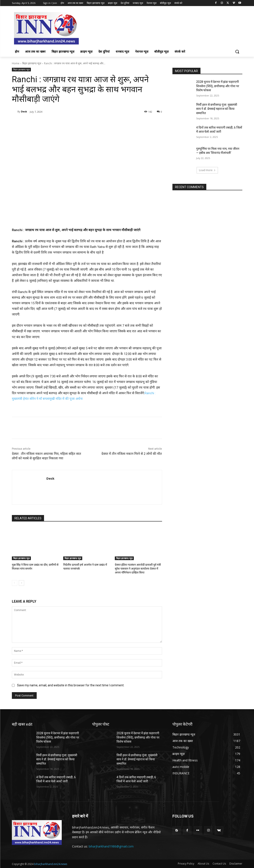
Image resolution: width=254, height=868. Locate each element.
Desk (24, 111)
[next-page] (21, 583)
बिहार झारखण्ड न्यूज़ (32, 63)
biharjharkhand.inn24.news (51, 864)
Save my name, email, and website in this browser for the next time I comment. (71, 685)
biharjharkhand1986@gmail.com (111, 846)
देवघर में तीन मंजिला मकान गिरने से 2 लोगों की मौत (132, 454)
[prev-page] (15, 583)
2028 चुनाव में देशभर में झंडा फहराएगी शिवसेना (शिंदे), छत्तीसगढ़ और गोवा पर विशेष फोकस (218, 86)
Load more (207, 170)
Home (16, 63)
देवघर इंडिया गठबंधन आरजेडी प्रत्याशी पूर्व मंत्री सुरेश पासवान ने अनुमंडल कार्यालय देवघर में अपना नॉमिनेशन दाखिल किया (138, 569)
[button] (237, 52)
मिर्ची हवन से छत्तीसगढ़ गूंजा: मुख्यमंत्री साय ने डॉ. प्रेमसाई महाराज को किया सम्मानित (217, 109)
